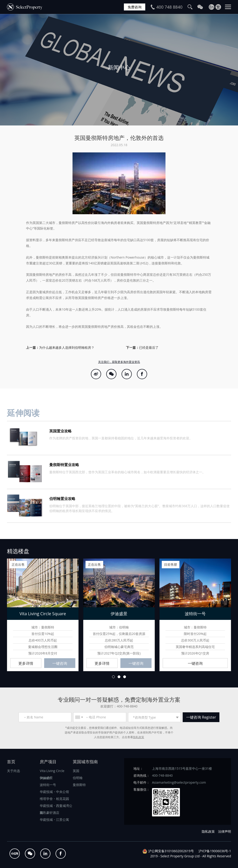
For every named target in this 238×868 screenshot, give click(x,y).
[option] (119, 70)
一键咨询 (60, 663)
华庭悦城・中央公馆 (54, 792)
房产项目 (48, 762)
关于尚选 (13, 771)
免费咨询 (135, 7)
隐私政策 (139, 737)
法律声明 (225, 831)
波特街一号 (48, 785)
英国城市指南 (85, 762)
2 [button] (119, 677)
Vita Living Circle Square (52, 771)
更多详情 (26, 663)
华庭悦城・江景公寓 (54, 820)
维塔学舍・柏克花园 (54, 799)
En (212, 7)
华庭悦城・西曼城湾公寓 (56, 806)
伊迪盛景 (46, 778)
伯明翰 (78, 778)
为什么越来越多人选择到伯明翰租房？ (67, 347)
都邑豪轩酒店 (50, 813)
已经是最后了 (149, 347)
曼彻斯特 (79, 785)
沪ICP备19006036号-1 (215, 851)
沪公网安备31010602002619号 (171, 851)
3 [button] (125, 677)
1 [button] (113, 677)
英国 (76, 771)
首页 (11, 762)
